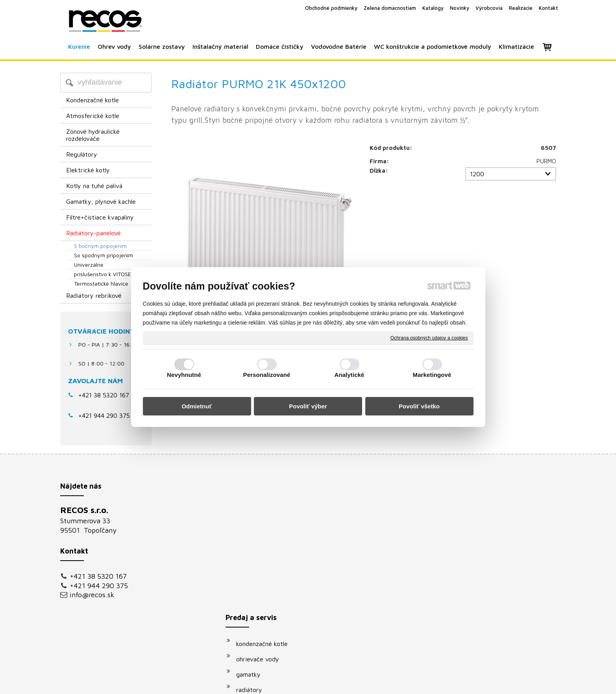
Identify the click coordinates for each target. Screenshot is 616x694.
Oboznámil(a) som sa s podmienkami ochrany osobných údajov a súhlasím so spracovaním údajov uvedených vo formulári (480, 605)
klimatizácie (257, 620)
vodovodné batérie (266, 589)
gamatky (252, 543)
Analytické (349, 375)
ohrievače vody (262, 528)
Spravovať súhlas (441, 683)
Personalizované (267, 375)
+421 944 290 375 (99, 586)
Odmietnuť (197, 406)
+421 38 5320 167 (104, 395)
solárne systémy (263, 574)
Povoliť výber (308, 406)
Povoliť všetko (419, 406)
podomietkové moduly (271, 604)
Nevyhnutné (184, 375)
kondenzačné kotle (266, 512)
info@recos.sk (92, 595)
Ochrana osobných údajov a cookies (429, 338)
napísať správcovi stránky (299, 683)
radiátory (253, 558)
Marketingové (432, 375)
